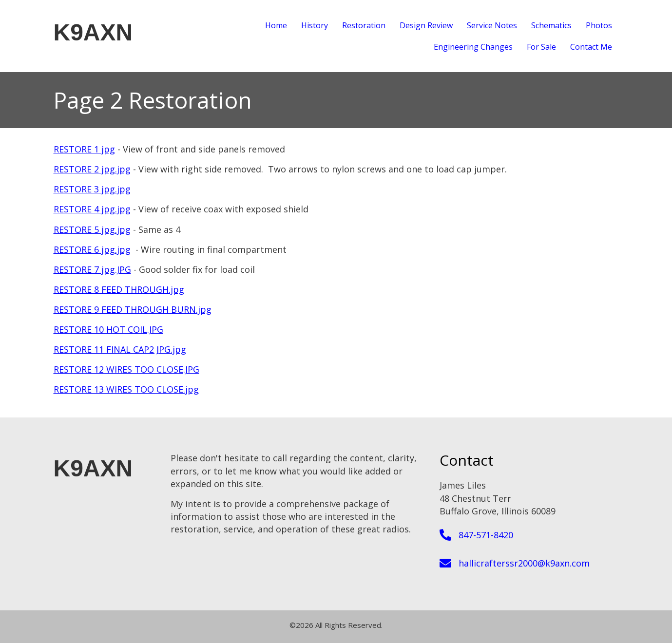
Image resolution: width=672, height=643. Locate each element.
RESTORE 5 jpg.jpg (92, 229)
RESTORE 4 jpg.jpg (92, 209)
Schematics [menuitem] (551, 25)
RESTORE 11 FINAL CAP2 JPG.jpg (120, 349)
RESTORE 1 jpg (84, 149)
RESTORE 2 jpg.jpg (92, 169)
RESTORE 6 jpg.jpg (92, 249)
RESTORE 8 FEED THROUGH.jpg (119, 289)
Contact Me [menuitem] (591, 47)
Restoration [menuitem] (364, 25)
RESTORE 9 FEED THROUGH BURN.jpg (133, 309)
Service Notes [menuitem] (492, 25)
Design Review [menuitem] (426, 25)
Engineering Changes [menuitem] (473, 47)
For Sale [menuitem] (541, 47)
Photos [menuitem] (599, 25)
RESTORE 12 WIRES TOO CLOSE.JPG (126, 369)
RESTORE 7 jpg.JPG (92, 269)
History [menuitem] (315, 25)
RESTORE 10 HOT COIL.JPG (108, 329)
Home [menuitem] (276, 25)
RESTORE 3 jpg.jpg (92, 189)
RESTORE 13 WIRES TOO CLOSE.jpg (126, 389)
